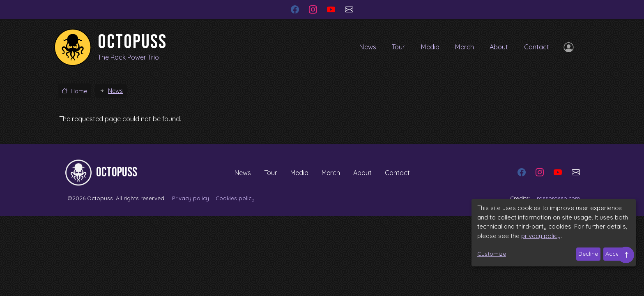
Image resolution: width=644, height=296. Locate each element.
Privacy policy (191, 198)
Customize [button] (492, 254)
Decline (588, 254)
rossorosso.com (558, 198)
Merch (461, 47)
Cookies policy (235, 198)
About (497, 47)
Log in (567, 47)
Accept (615, 254)
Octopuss (132, 42)
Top (626, 255)
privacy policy (541, 236)
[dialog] (554, 233)
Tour (392, 47)
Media (425, 47)
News (359, 47)
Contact (536, 47)
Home (79, 91)
